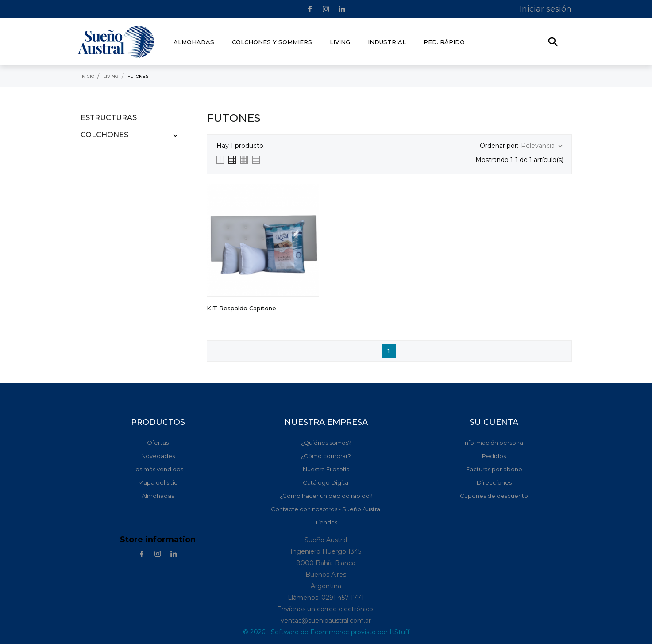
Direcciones (494, 482)
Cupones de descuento (494, 496)
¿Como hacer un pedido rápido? (326, 496)
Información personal (494, 443)
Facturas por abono (494, 469)
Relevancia (543, 146)
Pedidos (494, 456)
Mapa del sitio (158, 482)
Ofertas (158, 443)
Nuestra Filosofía (326, 469)
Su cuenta (494, 422)
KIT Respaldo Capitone (241, 308)
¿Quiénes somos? (326, 443)
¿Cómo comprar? (326, 456)
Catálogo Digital (326, 482)
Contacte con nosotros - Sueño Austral (326, 509)
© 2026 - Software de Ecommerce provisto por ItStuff (326, 632)
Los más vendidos (158, 469)
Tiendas (326, 522)
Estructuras (109, 118)
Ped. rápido (444, 42)
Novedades (158, 456)
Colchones (104, 135)
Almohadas (158, 496)
